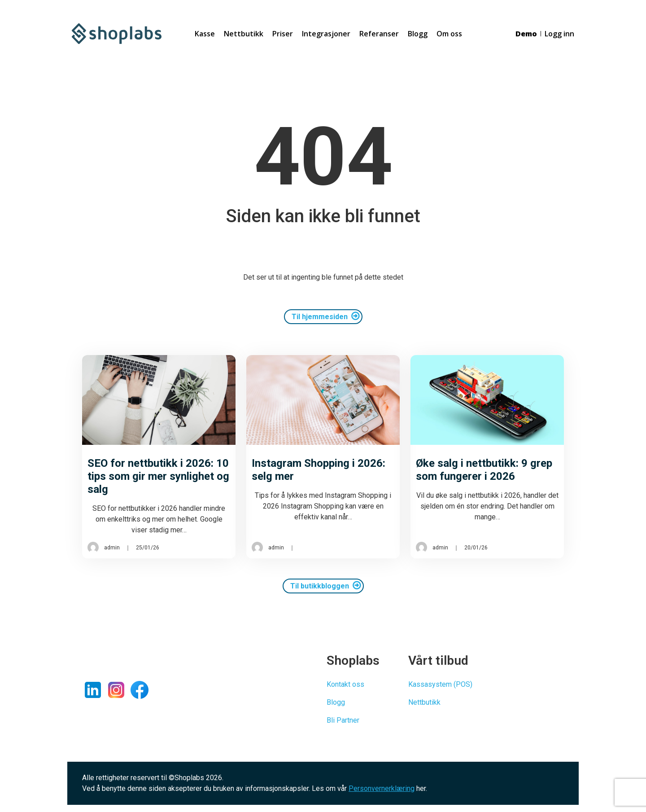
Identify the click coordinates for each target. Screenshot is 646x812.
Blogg (418, 34)
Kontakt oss (345, 684)
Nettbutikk (244, 34)
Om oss (449, 34)
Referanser (379, 34)
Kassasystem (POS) (440, 684)
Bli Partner (343, 720)
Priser (283, 34)
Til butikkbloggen (320, 586)
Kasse (205, 34)
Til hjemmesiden (320, 317)
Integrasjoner (326, 34)
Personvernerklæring (382, 788)
